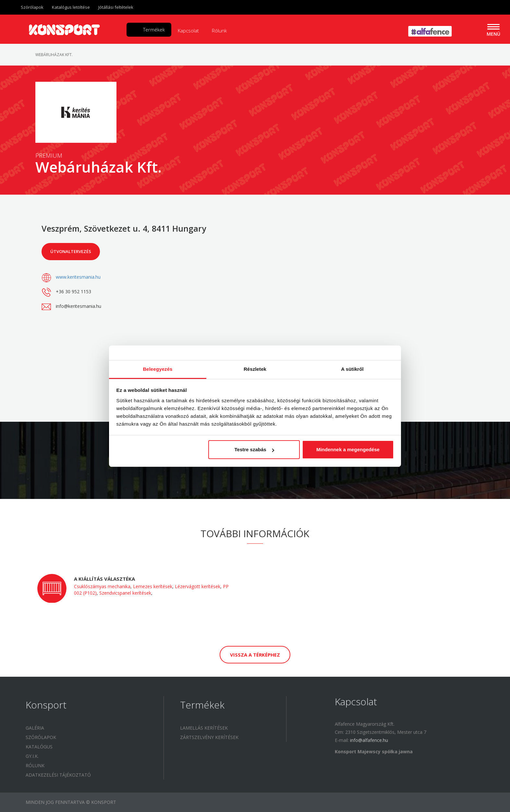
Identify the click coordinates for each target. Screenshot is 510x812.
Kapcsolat (188, 30)
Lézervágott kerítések (198, 586)
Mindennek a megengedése (348, 449)
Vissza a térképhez (255, 655)
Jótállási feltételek (116, 7)
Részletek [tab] (255, 369)
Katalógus (39, 747)
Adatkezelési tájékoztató (58, 775)
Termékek (154, 30)
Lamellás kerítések (204, 728)
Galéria (35, 728)
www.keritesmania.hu (78, 277)
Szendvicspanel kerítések (125, 593)
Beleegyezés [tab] (158, 369)
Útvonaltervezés (71, 251)
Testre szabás (254, 449)
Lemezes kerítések (153, 586)
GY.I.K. (32, 756)
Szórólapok (32, 7)
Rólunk (219, 30)
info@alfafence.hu (369, 740)
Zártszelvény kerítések (209, 737)
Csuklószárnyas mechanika (102, 586)
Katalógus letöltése (71, 7)
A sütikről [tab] (352, 369)
